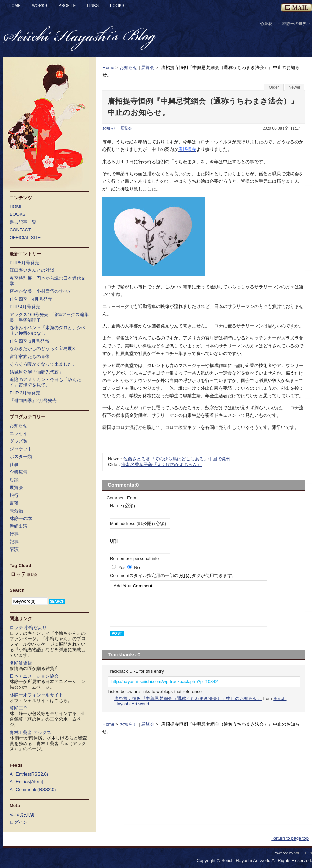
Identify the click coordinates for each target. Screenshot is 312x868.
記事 (14, 542)
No (137, 567)
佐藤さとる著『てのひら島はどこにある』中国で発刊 (177, 459)
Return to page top (290, 838)
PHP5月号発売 (24, 263)
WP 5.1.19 (303, 853)
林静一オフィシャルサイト (36, 695)
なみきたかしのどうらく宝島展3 (42, 349)
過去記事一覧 (23, 222)
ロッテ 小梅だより (28, 628)
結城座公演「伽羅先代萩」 (36, 372)
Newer (295, 87)
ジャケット (21, 449)
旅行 (14, 495)
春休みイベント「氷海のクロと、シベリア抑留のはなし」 (48, 330)
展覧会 (148, 68)
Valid (23, 815)
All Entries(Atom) (26, 782)
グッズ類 (19, 441)
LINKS (93, 5)
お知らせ (129, 68)
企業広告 (19, 472)
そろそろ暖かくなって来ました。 (43, 364)
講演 (14, 549)
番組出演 (19, 526)
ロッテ (18, 574)
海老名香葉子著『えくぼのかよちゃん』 (161, 464)
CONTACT (20, 230)
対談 (14, 480)
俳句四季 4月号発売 (31, 299)
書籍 (14, 503)
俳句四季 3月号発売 (29, 341)
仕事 (14, 464)
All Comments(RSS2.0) (33, 789)
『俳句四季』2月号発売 (33, 400)
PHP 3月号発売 (25, 393)
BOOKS (117, 5)
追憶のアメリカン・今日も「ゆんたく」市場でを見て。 (45, 382)
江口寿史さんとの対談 (32, 270)
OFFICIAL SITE (25, 238)
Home (108, 68)
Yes (122, 567)
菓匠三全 (19, 708)
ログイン (19, 822)
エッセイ (19, 433)
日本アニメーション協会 (34, 676)
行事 (14, 534)
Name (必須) (122, 506)
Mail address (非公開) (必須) (138, 524)
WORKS (40, 5)
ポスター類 (21, 457)
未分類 (16, 511)
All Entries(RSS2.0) (29, 774)
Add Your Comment (189, 604)
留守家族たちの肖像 (30, 357)
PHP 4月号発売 (25, 307)
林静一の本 (21, 518)
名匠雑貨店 (21, 663)
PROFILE (67, 5)
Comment (173, 575)
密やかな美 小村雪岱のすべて (41, 291)
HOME (15, 5)
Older (274, 87)
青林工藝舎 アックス (30, 732)
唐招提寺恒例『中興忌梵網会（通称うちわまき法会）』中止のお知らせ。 (188, 698)
